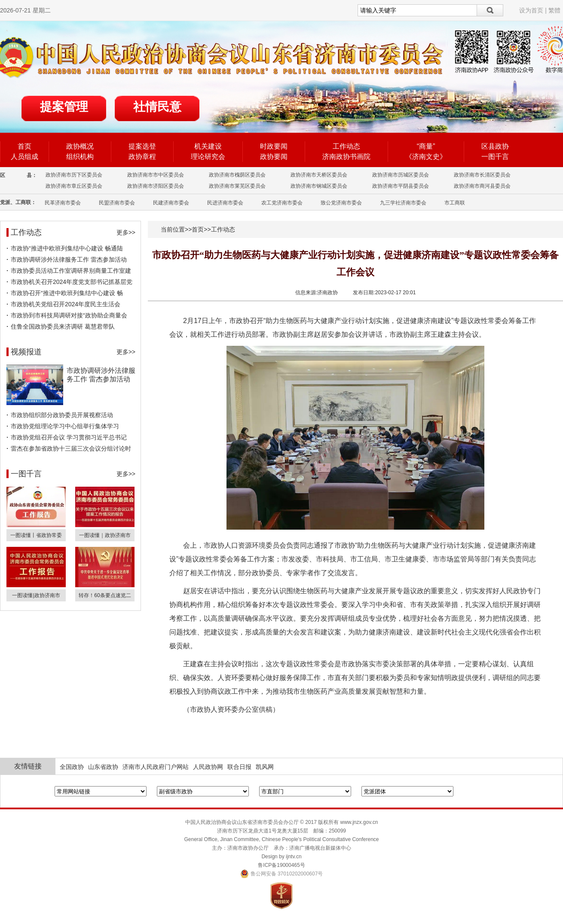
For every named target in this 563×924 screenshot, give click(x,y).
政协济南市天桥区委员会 (319, 175)
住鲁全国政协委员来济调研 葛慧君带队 (63, 326)
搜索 (490, 10)
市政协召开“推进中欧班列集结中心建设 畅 (67, 293)
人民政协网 (208, 767)
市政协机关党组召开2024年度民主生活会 (66, 304)
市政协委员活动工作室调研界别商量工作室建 (71, 271)
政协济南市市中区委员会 (156, 175)
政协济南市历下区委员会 (74, 175)
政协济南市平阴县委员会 (401, 186)
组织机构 (80, 157)
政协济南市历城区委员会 (401, 175)
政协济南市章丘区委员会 (74, 186)
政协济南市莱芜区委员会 (237, 186)
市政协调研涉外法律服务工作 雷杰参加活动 (69, 259)
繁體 (554, 10)
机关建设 (208, 146)
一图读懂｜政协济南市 (105, 535)
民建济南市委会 (171, 203)
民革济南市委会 (63, 203)
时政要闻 (274, 146)
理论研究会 (208, 157)
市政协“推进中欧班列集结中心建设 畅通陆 (67, 248)
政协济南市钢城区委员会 (319, 186)
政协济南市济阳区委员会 (156, 186)
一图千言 (495, 157)
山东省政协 (103, 767)
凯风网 (265, 767)
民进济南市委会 (225, 203)
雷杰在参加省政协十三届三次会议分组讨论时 (71, 448)
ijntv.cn (294, 857)
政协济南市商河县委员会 (482, 186)
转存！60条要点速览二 (105, 595)
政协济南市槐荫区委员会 (237, 175)
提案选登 (142, 146)
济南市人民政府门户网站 (156, 767)
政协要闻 (274, 157)
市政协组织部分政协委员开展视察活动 (62, 415)
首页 (24, 146)
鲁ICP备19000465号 (281, 865)
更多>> (126, 232)
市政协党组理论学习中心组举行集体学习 (65, 426)
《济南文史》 (426, 157)
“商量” (426, 146)
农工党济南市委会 (282, 203)
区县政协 (495, 146)
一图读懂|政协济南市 (36, 595)
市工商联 (455, 203)
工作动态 (346, 146)
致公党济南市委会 (341, 203)
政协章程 (142, 157)
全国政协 (72, 767)
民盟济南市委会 (117, 203)
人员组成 (24, 157)
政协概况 (80, 146)
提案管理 (64, 107)
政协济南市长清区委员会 (482, 175)
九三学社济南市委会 (403, 203)
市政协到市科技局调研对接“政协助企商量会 (69, 315)
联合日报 (239, 767)
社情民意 (157, 107)
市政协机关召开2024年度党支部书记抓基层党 (72, 282)
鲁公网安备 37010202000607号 (282, 874)
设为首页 (531, 10)
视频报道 (26, 352)
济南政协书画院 (346, 157)
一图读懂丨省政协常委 (36, 535)
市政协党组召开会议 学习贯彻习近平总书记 (69, 437)
